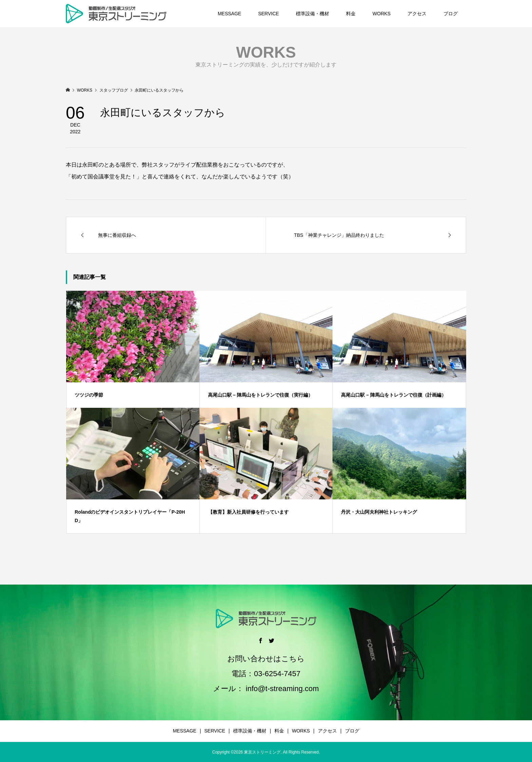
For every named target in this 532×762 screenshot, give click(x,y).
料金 (351, 14)
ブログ (451, 14)
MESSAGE (230, 14)
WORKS (382, 14)
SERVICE (269, 14)
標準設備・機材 (312, 14)
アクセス (417, 14)
